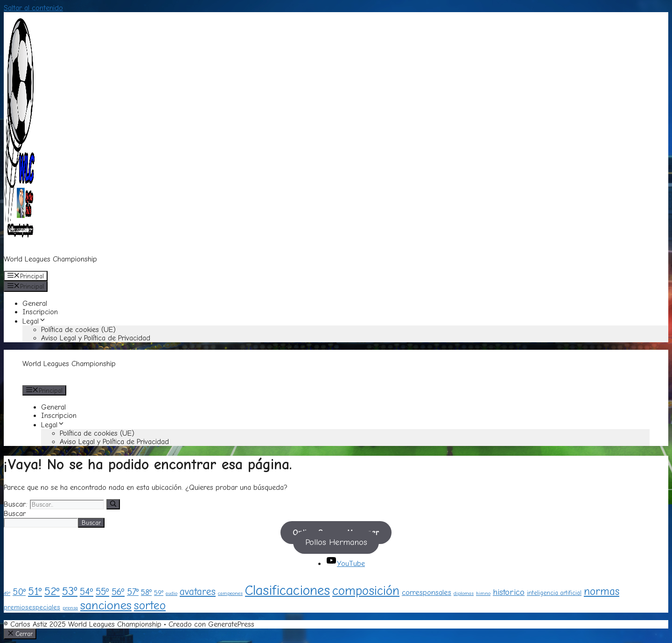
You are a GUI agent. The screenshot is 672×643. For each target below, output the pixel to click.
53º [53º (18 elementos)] (70, 591)
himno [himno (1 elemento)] (483, 593)
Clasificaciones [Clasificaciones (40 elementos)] (287, 590)
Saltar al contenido (33, 8)
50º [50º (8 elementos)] (19, 592)
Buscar (15, 514)
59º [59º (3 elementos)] (159, 593)
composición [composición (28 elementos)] (366, 591)
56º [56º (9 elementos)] (118, 592)
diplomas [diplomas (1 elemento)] (464, 593)
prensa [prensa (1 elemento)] (70, 608)
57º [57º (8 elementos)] (133, 592)
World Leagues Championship (50, 259)
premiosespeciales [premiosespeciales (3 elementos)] (32, 607)
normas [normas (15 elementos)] (602, 591)
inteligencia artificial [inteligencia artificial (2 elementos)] (554, 593)
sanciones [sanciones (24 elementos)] (106, 605)
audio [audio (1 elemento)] (171, 593)
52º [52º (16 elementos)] (52, 591)
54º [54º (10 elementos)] (87, 592)
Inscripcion (40, 312)
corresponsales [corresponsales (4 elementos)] (427, 592)
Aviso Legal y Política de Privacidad (96, 338)
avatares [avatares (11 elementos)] (198, 591)
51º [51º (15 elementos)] (35, 591)
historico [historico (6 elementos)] (509, 592)
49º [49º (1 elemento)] (7, 593)
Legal (34, 321)
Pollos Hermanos (336, 542)
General (35, 304)
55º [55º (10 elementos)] (102, 592)
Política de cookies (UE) (78, 330)
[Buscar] (113, 504)
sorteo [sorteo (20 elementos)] (150, 605)
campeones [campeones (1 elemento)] (230, 593)
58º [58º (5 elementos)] (146, 592)
